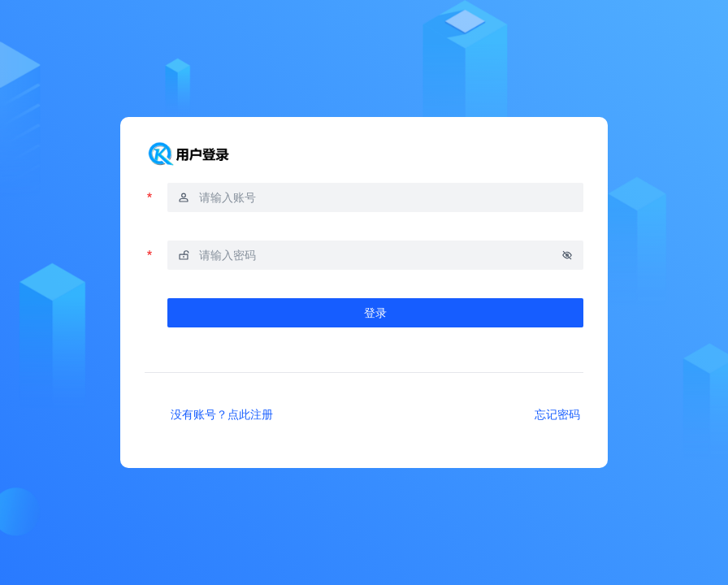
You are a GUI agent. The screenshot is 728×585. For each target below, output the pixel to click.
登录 (375, 312)
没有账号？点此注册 (222, 414)
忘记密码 (557, 414)
